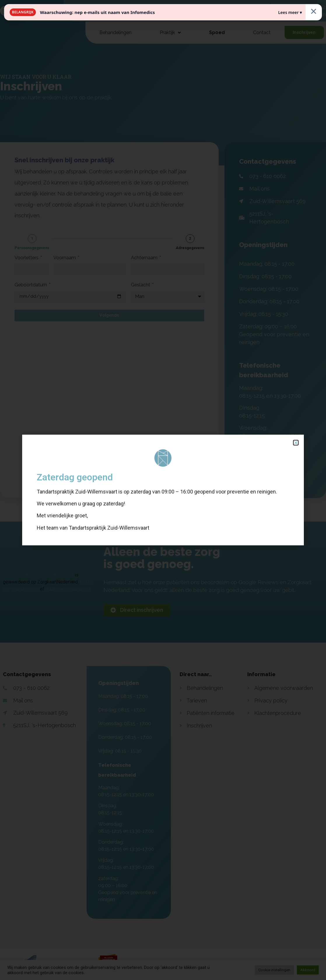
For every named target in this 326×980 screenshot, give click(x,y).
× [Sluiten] (314, 11)
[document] (163, 490)
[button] (296, 443)
